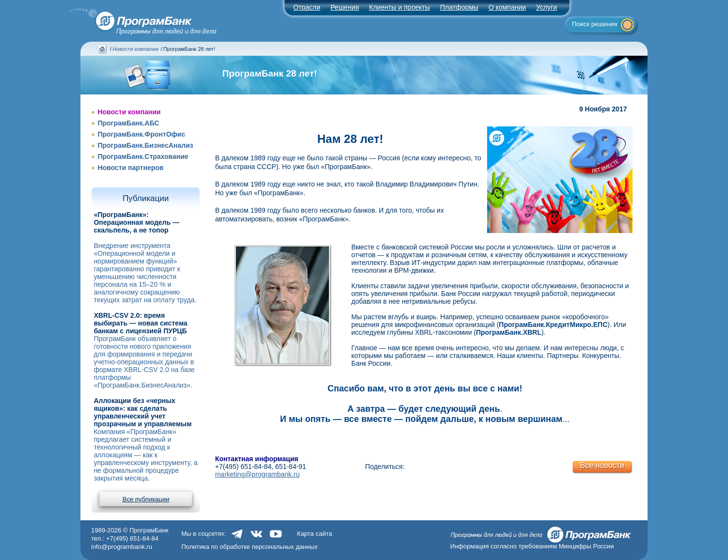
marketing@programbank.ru (258, 474)
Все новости (602, 465)
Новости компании (135, 49)
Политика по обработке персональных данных (249, 547)
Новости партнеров (130, 168)
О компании (507, 7)
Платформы (459, 7)
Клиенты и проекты (400, 7)
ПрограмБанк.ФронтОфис (141, 134)
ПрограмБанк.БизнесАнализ (145, 145)
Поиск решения (594, 24)
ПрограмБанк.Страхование (143, 156)
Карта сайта (315, 534)
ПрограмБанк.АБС (128, 123)
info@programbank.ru (122, 547)
